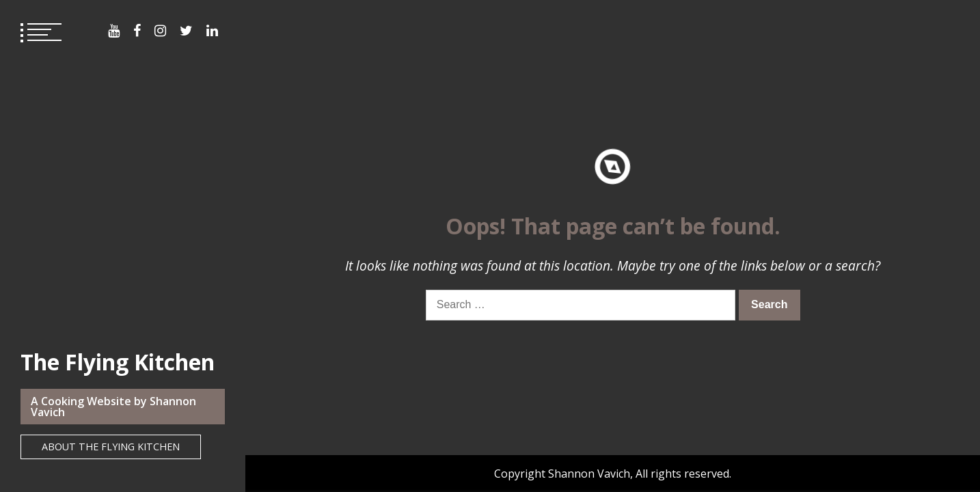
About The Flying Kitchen (111, 447)
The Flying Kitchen (118, 362)
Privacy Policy (490, 345)
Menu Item (114, 31)
